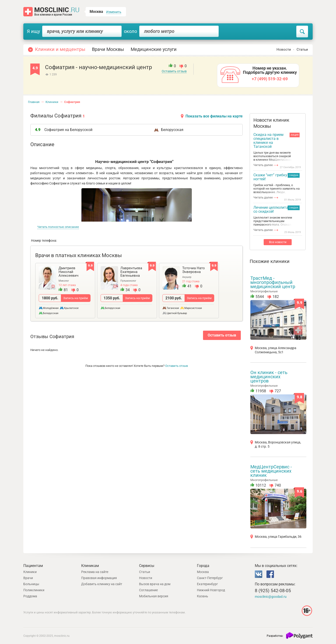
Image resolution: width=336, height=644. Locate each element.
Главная (34, 102)
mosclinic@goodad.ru (271, 597)
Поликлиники (34, 590)
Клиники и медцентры (60, 49)
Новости (284, 50)
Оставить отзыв (174, 71)
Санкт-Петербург (210, 578)
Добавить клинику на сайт (102, 584)
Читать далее (263, 165)
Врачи (28, 578)
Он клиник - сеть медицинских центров (269, 377)
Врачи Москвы (108, 49)
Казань (203, 596)
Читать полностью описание (58, 227)
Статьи (302, 50)
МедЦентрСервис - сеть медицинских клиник (271, 471)
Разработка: (275, 636)
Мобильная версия (154, 596)
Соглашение (148, 590)
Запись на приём (76, 298)
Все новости (278, 242)
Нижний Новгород (211, 590)
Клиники (52, 102)
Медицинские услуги (154, 49)
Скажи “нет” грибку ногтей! (270, 177)
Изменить (114, 12)
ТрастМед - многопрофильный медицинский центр (273, 282)
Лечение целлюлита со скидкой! (271, 210)
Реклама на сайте (95, 572)
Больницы (31, 584)
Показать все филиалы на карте (214, 116)
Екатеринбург (207, 584)
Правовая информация (99, 578)
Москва (203, 572)
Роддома (30, 596)
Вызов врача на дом (155, 584)
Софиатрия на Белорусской (68, 130)
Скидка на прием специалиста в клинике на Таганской (268, 141)
